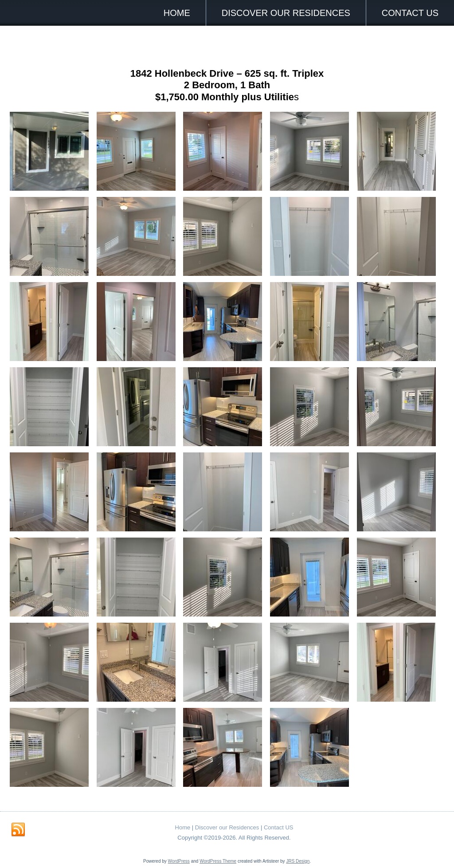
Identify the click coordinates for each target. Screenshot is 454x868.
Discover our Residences (286, 13)
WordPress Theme (218, 861)
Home (177, 13)
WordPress (179, 861)
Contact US (410, 13)
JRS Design (298, 861)
